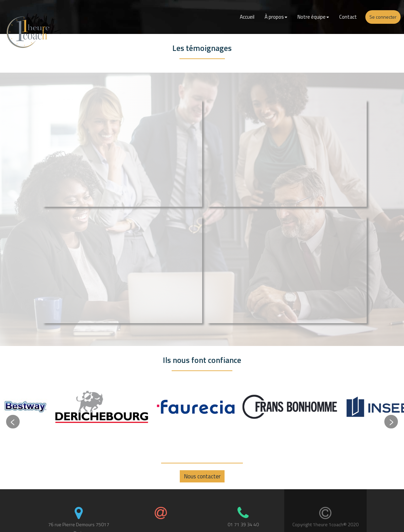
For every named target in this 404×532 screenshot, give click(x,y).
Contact (348, 17)
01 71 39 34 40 (243, 524)
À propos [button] (276, 17)
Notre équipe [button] (313, 17)
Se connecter (383, 17)
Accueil (247, 17)
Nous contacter (202, 476)
